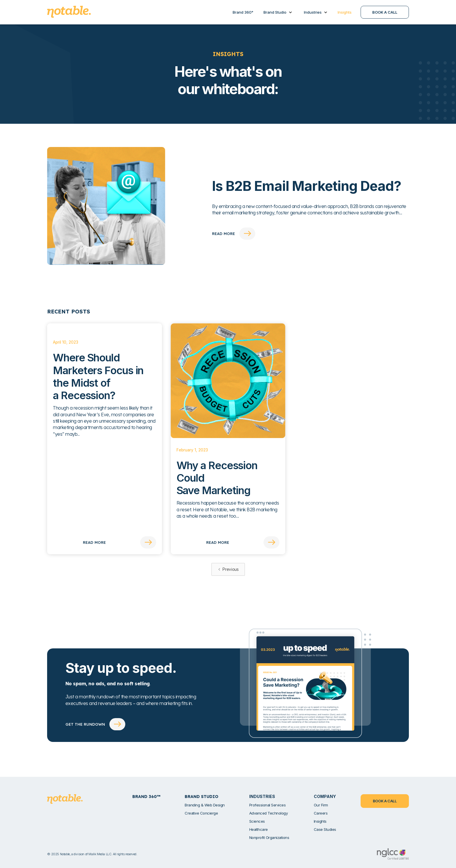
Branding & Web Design (205, 805)
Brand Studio (275, 12)
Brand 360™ (146, 797)
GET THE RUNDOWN (85, 724)
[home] (69, 12)
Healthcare (259, 829)
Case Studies (325, 829)
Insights (320, 821)
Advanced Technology (269, 813)
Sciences (257, 821)
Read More (94, 542)
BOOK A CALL (385, 12)
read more (223, 234)
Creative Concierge (201, 813)
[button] (278, 12)
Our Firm (321, 805)
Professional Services (268, 805)
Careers (321, 813)
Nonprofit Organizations (269, 837)
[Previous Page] (228, 569)
